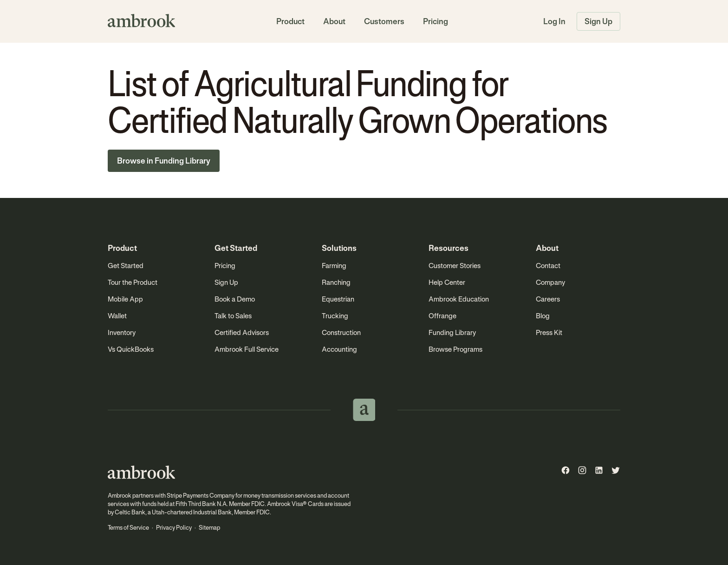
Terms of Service (128, 528)
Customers (384, 21)
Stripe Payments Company (201, 496)
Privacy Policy (174, 528)
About (334, 21)
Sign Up (598, 21)
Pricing (435, 21)
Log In (554, 21)
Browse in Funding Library (164, 161)
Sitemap (209, 528)
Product (290, 21)
